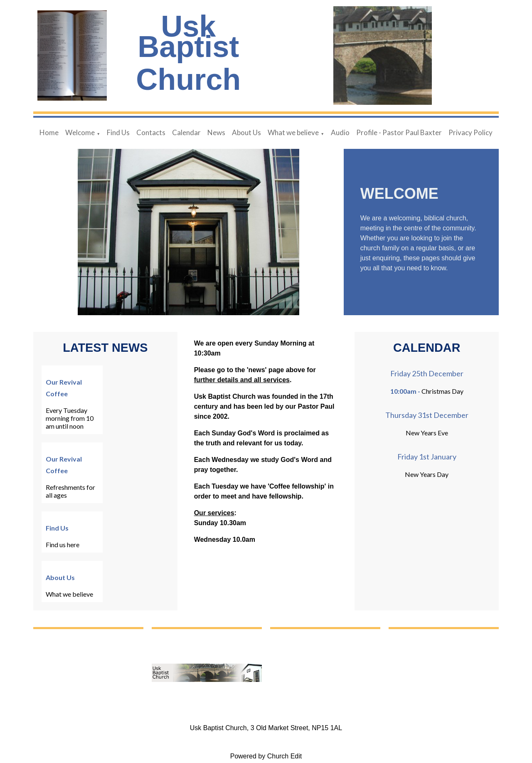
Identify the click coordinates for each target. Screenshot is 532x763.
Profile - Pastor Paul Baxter (399, 132)
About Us (246, 132)
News (216, 132)
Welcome (80, 132)
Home (49, 132)
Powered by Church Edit (266, 756)
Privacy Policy (470, 132)
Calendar (186, 132)
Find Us (118, 132)
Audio (340, 132)
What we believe (293, 132)
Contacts (151, 132)
